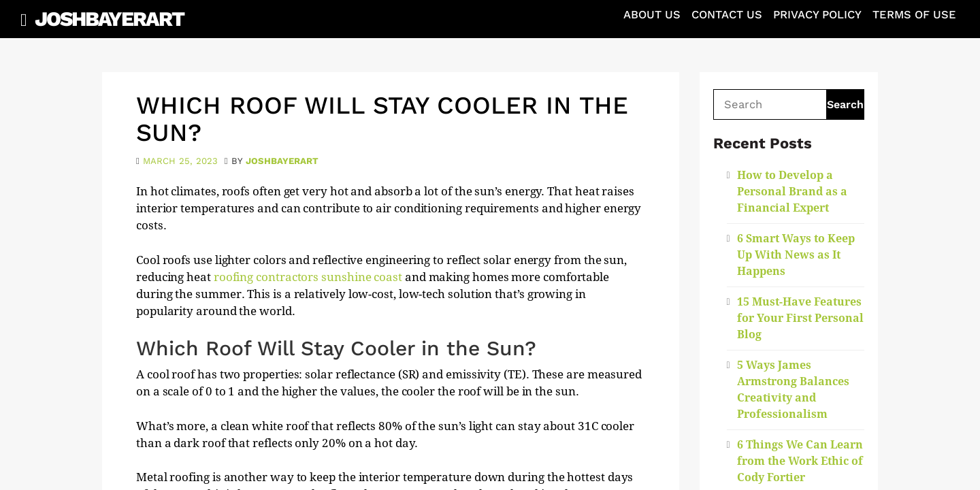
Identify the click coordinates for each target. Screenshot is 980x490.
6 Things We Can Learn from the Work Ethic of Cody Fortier (800, 461)
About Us (652, 15)
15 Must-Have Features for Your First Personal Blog (800, 318)
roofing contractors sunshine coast (308, 277)
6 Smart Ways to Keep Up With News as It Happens (796, 255)
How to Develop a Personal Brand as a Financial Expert (792, 192)
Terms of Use (914, 15)
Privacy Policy (817, 15)
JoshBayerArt (109, 19)
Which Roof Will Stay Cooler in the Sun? (382, 119)
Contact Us (727, 15)
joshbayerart (282, 161)
